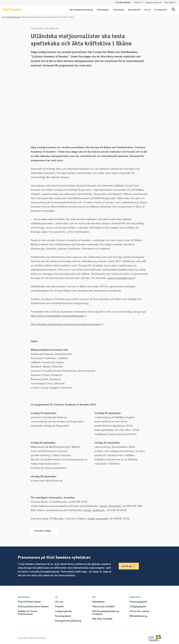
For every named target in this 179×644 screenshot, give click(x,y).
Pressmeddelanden (13, 17)
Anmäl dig (127, 566)
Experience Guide (152, 3)
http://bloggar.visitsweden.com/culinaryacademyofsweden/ (66, 324)
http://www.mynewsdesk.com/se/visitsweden (58, 316)
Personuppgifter (138, 602)
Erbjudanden (119, 10)
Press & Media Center (29, 602)
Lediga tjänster (63, 611)
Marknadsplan (103, 10)
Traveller (137, 3)
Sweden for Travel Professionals (28, 613)
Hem (4, 17)
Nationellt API (134, 10)
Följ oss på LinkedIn (103, 606)
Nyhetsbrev (99, 602)
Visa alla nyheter (44, 531)
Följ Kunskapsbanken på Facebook (106, 613)
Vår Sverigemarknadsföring (81, 10)
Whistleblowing (138, 616)
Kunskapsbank (161, 10)
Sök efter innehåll (102, 619)
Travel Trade (169, 3)
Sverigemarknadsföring (68, 621)
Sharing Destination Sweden (33, 606)
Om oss (148, 10)
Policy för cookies (139, 611)
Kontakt (59, 606)
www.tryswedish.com (120, 278)
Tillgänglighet (138, 606)
